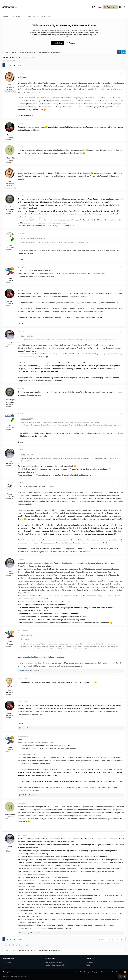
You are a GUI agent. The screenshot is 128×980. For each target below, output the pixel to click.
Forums (17, 16)
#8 (123, 290)
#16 (123, 679)
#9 (123, 331)
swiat (10, 245)
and (28, 795)
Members (47, 16)
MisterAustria (10, 158)
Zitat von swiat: (26, 336)
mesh (10, 342)
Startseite (119, 972)
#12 (123, 450)
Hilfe (112, 972)
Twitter (89, 965)
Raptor (10, 494)
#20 (123, 835)
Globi (10, 278)
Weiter (20, 65)
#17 (123, 702)
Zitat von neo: (25, 635)
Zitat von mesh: (26, 419)
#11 (123, 414)
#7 (123, 267)
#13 (123, 483)
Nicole (10, 135)
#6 (123, 233)
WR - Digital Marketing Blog (53, 962)
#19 (123, 803)
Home (6, 16)
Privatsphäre (105, 972)
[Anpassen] (120, 7)
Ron (10, 690)
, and (30, 671)
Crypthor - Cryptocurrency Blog (55, 965)
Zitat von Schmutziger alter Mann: (32, 238)
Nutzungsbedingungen (91, 972)
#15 (123, 630)
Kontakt (79, 972)
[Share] (121, 73)
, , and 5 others (32, 933)
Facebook (90, 962)
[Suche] (124, 7)
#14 (123, 559)
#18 (123, 736)
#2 (123, 123)
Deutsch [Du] (12, 972)
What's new (32, 16)
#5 (123, 195)
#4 (123, 170)
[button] (22, 16)
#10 (123, 388)
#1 (123, 73)
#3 (123, 146)
